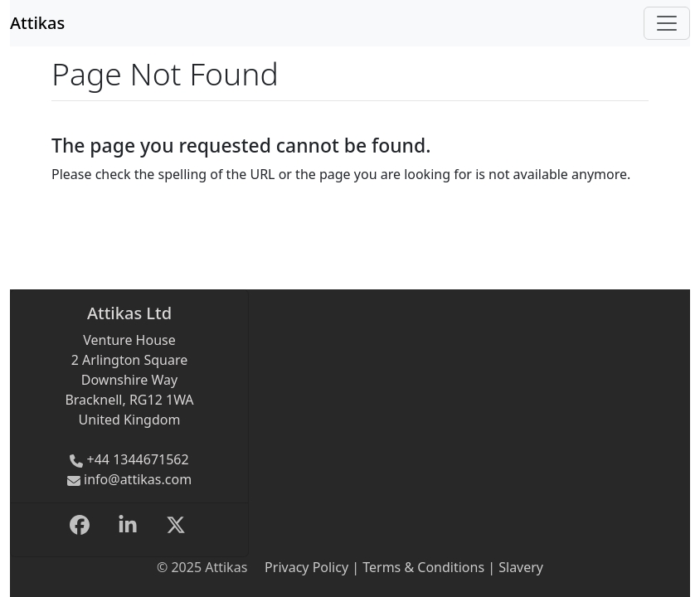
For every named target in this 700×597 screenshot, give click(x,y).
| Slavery (514, 567)
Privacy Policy (306, 567)
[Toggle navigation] (667, 23)
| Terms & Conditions (416, 567)
